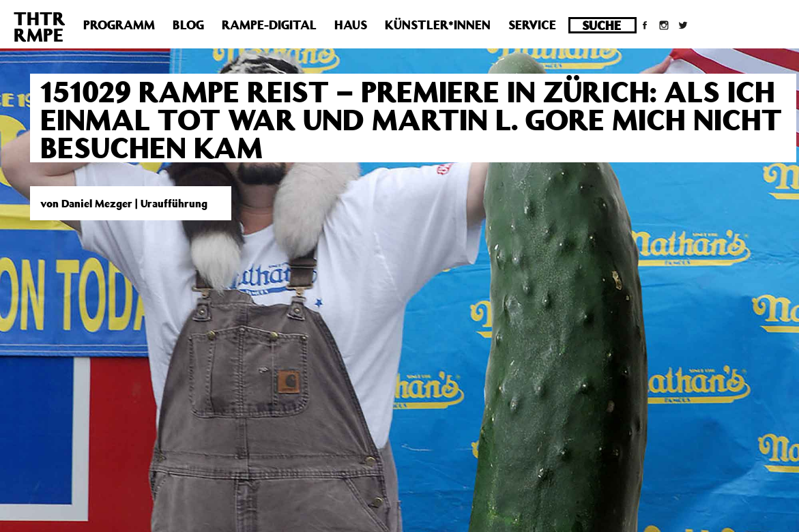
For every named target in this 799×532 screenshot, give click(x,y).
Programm (119, 25)
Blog (188, 25)
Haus (351, 25)
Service (532, 25)
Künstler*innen (438, 25)
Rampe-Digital (269, 25)
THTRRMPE (40, 26)
